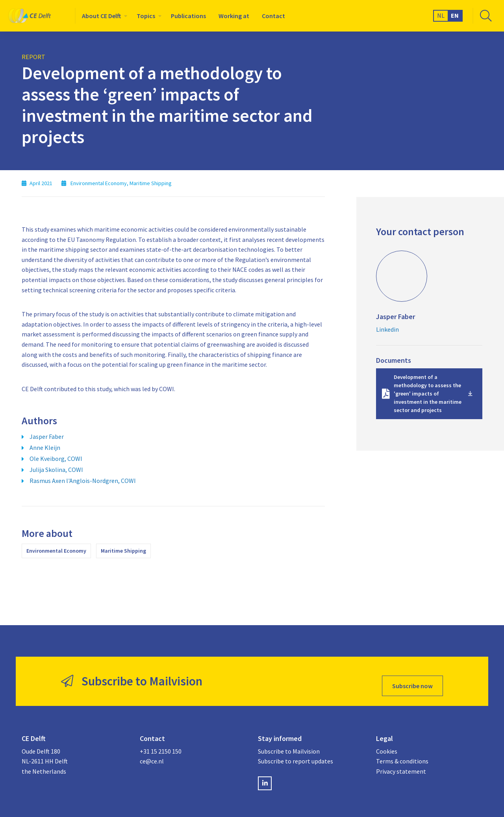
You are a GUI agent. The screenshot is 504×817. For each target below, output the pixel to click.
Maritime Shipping (123, 551)
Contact (273, 16)
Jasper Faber (47, 436)
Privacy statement (401, 763)
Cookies (387, 743)
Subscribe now (412, 677)
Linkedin (387, 329)
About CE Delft (101, 16)
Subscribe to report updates (296, 752)
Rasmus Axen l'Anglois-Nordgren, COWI (83, 481)
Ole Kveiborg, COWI (56, 459)
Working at (234, 16)
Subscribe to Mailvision (289, 743)
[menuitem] (103, 16)
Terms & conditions (402, 752)
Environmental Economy (56, 551)
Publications (188, 16)
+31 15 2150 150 (161, 743)
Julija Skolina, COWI (56, 470)
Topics (146, 16)
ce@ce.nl (152, 752)
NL (441, 15)
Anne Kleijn (45, 447)
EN (455, 15)
